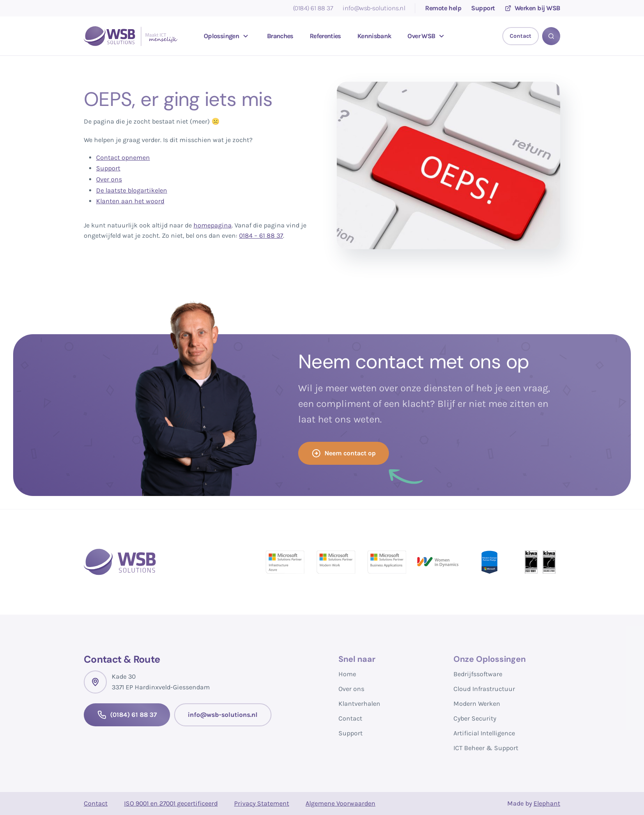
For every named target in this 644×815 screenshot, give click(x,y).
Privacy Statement (262, 803)
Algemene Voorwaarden (340, 803)
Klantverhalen (359, 704)
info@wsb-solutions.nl (374, 8)
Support (483, 8)
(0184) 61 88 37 (313, 8)
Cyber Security (475, 718)
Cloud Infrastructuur (484, 689)
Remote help (443, 8)
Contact (350, 718)
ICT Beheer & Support (486, 748)
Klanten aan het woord (130, 201)
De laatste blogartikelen (132, 190)
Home (347, 674)
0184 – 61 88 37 (261, 235)
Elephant (547, 803)
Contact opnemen (123, 157)
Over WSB (427, 36)
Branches (280, 36)
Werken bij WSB (532, 8)
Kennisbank (374, 36)
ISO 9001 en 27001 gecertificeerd (171, 803)
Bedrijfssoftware (478, 674)
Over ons (109, 179)
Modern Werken (477, 704)
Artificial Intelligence (484, 733)
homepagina (213, 225)
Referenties (325, 36)
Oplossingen (227, 36)
